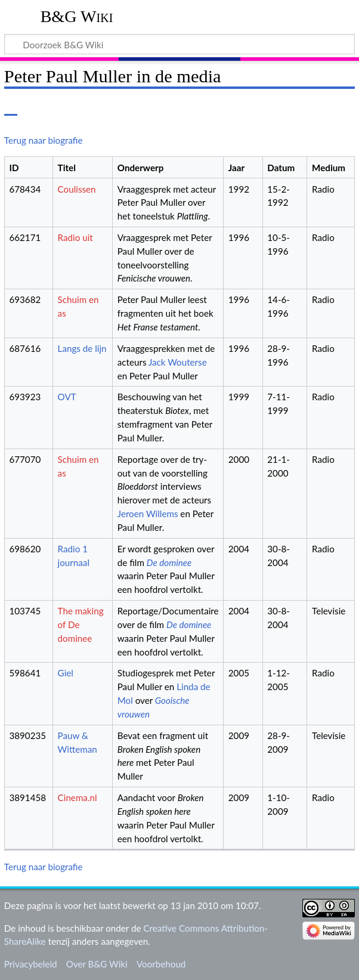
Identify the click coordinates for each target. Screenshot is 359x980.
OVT (67, 397)
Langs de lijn (82, 348)
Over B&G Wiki (97, 964)
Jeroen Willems (148, 514)
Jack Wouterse (178, 362)
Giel (66, 673)
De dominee (169, 562)
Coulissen (77, 189)
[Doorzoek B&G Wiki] (179, 44)
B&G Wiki (77, 16)
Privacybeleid (31, 964)
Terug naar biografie (44, 140)
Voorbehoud (161, 964)
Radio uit (75, 237)
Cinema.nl (78, 797)
